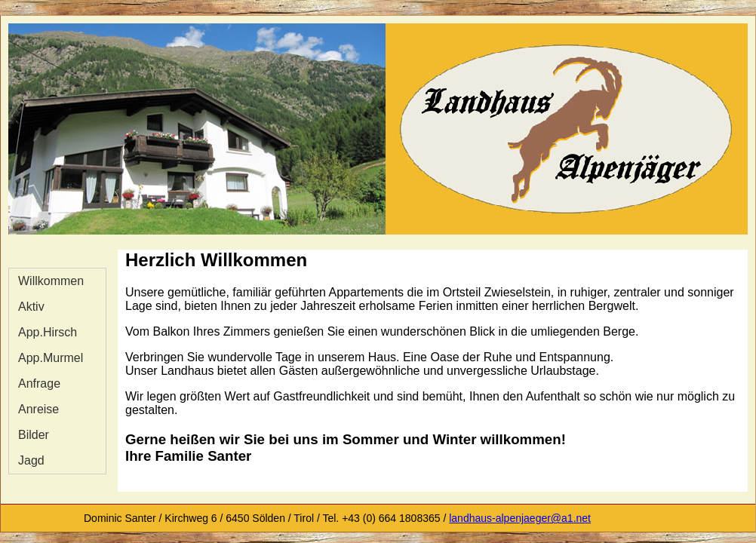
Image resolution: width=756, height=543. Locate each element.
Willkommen (51, 281)
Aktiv (31, 307)
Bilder (34, 435)
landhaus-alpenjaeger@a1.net (520, 518)
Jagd (31, 460)
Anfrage (39, 383)
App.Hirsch (48, 332)
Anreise (38, 409)
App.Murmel (51, 358)
